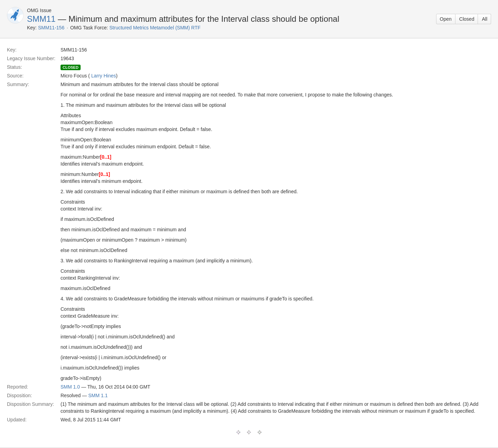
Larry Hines (104, 76)
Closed (467, 19)
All (485, 19)
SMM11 (41, 19)
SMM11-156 (51, 28)
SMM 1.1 (98, 395)
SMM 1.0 (70, 387)
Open (446, 19)
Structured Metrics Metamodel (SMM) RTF (155, 28)
